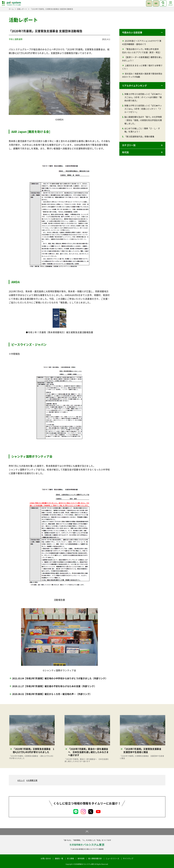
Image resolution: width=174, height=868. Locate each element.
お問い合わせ (46, 859)
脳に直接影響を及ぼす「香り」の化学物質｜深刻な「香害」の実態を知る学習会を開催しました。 (143, 120)
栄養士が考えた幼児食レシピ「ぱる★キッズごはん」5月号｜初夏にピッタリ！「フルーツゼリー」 (143, 109)
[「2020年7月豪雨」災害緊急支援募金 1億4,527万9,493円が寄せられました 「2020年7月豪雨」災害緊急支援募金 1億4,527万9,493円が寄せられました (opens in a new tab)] (32, 737)
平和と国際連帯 (16, 39)
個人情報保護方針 (95, 859)
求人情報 (70, 859)
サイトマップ (128, 859)
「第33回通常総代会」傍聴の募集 (139, 136)
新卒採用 (81, 859)
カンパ (22, 780)
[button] (142, 32)
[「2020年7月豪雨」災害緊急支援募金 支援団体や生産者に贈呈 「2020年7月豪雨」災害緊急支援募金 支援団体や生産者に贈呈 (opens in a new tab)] (143, 737)
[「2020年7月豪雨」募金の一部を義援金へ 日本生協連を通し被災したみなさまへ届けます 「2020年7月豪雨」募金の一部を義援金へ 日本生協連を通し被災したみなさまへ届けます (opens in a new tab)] (87, 739)
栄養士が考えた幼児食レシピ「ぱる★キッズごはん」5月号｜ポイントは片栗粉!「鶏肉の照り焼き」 (143, 97)
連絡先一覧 (59, 859)
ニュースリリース (112, 859)
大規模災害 (33, 780)
